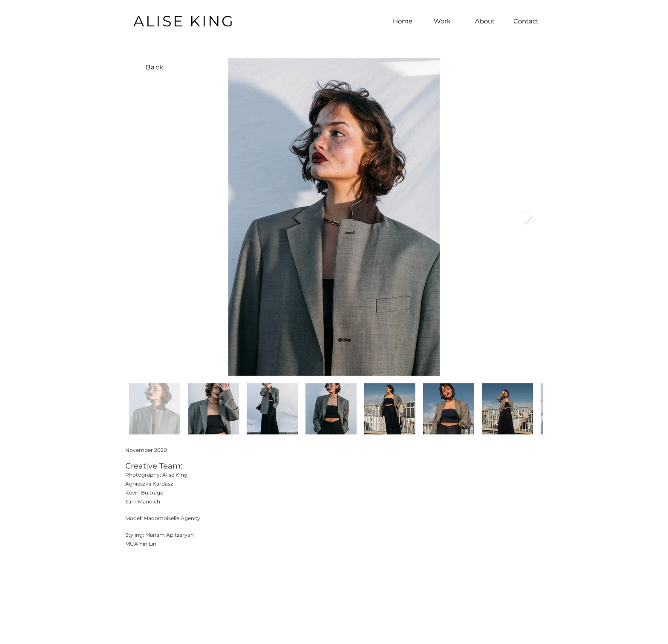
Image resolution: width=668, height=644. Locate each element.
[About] (485, 21)
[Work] (442, 21)
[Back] (155, 67)
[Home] (403, 21)
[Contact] (526, 21)
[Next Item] (528, 217)
